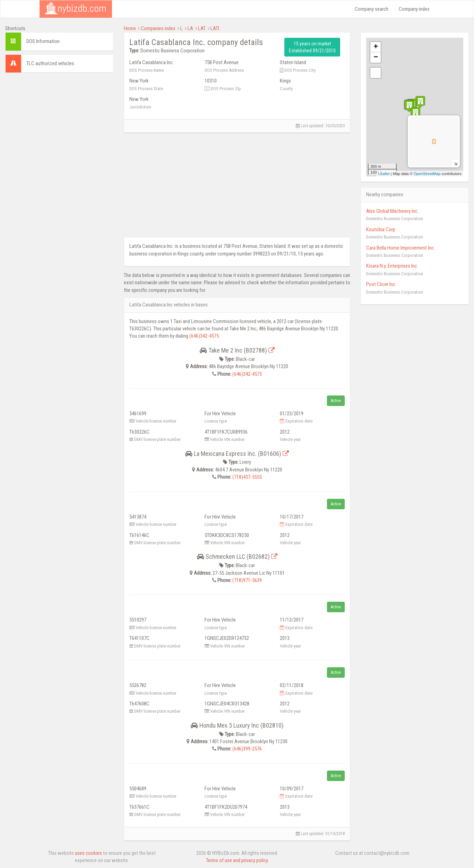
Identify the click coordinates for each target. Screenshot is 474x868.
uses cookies (88, 853)
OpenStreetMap (427, 174)
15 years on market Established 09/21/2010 (312, 47)
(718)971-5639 (247, 580)
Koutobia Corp (381, 229)
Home (130, 28)
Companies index (158, 28)
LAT (202, 28)
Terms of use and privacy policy (237, 860)
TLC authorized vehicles (50, 63)
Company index (414, 9)
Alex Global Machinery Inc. (392, 211)
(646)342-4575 (204, 336)
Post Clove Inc (381, 284)
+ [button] (376, 47)
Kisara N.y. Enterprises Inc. (392, 266)
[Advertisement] (59, 121)
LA (190, 28)
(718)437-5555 (247, 477)
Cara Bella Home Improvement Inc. (400, 248)
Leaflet (384, 174)
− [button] (376, 58)
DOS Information (43, 41)
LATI (215, 28)
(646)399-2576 (247, 749)
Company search (372, 9)
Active (336, 401)
